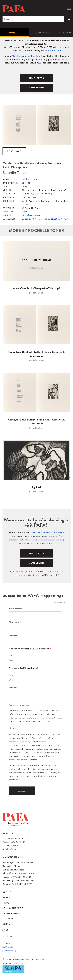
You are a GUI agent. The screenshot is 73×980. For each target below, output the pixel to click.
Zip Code (14, 688)
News (6, 903)
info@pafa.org (9, 849)
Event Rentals (12, 913)
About (7, 893)
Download (14, 151)
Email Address (16, 609)
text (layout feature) (33, 215)
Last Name (15, 636)
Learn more (26, 776)
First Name (15, 622)
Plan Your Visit (53, 51)
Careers (8, 919)
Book (25, 212)
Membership (37, 563)
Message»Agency (13, 963)
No (12, 661)
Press (6, 898)
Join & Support (13, 908)
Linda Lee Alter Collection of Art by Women (45, 219)
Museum (14, 33)
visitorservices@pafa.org (27, 575)
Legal (6, 924)
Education (43, 33)
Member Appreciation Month (28, 56)
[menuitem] (14, 33)
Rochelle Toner (30, 179)
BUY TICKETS (36, 78)
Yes (12, 656)
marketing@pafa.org (19, 745)
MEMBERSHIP (37, 88)
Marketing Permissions (19, 705)
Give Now (65, 33)
